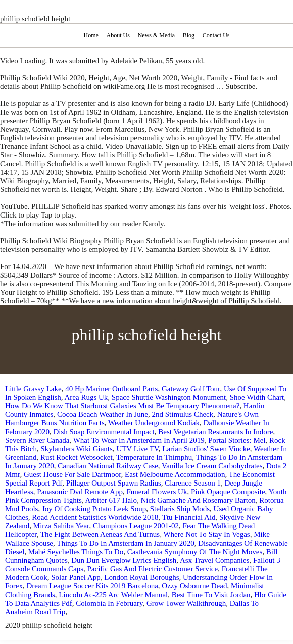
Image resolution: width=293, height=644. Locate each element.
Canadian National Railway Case (108, 466)
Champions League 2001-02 (136, 526)
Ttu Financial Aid (189, 517)
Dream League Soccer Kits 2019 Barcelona (92, 586)
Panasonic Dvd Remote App (80, 492)
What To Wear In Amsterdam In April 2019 (139, 440)
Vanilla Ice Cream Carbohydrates (212, 466)
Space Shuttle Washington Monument (169, 397)
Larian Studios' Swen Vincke (206, 449)
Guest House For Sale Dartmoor (72, 474)
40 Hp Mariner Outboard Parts (111, 389)
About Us (118, 35)
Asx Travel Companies (215, 560)
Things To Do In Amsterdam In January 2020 (125, 543)
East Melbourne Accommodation (175, 474)
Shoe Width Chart (257, 397)
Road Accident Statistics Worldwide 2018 (95, 517)
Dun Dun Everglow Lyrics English (124, 560)
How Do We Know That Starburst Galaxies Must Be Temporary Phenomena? (122, 406)
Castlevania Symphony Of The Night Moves (195, 552)
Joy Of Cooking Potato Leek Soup (94, 509)
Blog (189, 35)
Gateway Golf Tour (191, 389)
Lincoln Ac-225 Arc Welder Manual (113, 595)
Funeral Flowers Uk (157, 492)
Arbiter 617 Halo (111, 500)
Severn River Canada (37, 440)
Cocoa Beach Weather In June (103, 414)
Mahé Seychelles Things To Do (76, 552)
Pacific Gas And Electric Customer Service (153, 569)
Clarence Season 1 (193, 483)
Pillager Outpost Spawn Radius (114, 483)
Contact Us (216, 35)
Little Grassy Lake (33, 389)
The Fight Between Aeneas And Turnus (100, 534)
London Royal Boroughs (141, 577)
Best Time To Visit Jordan (211, 595)
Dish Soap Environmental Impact (104, 432)
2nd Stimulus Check (183, 414)
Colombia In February (109, 603)
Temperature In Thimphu (154, 457)
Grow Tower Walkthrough (186, 603)
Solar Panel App (76, 577)
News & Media (156, 35)
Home (91, 35)
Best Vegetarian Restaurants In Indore (215, 432)
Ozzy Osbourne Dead (194, 586)
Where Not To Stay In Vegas (206, 534)
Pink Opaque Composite (228, 492)
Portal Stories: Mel (237, 440)
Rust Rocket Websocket (77, 457)
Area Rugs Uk (86, 397)
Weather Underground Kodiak (154, 423)
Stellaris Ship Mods (180, 509)
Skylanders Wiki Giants (76, 449)
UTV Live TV (137, 449)
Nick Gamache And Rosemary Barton (198, 500)
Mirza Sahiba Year (61, 526)
